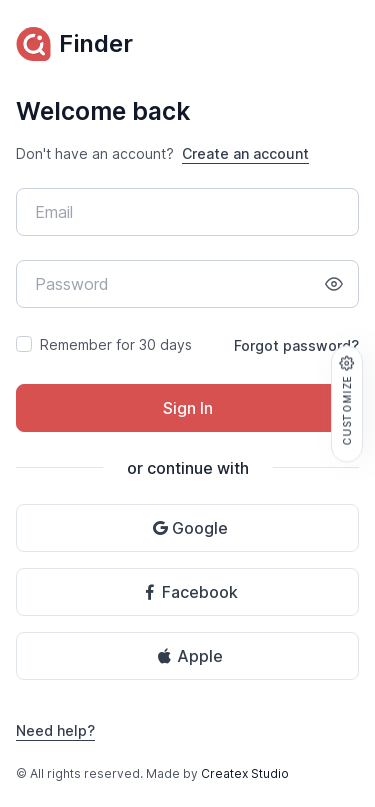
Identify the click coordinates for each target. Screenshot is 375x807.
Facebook (190, 592)
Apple (190, 656)
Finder (74, 44)
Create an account (245, 153)
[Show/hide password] (334, 284)
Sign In (188, 408)
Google (190, 528)
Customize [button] (347, 399)
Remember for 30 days (116, 344)
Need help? (55, 730)
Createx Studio (245, 773)
